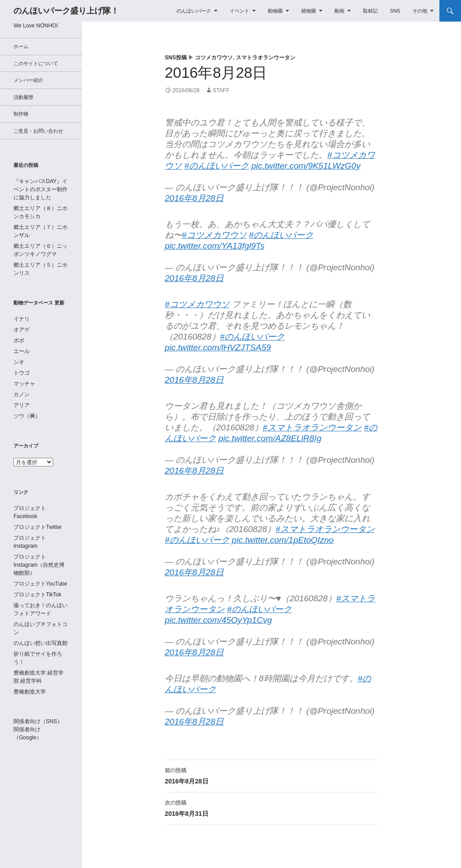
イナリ (22, 319)
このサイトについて (36, 63)
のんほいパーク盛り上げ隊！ (66, 11)
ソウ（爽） (27, 416)
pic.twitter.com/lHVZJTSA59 (218, 347)
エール (22, 351)
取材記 (370, 11)
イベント (240, 11)
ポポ (19, 340)
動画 (339, 11)
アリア (22, 405)
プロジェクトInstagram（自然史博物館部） (39, 565)
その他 (420, 11)
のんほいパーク (194, 11)
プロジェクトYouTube (40, 584)
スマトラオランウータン (266, 58)
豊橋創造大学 (30, 692)
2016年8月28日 (194, 198)
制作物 (21, 114)
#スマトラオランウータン (312, 427)
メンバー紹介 (28, 80)
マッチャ (24, 384)
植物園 (309, 11)
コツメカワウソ (214, 58)
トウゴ (22, 373)
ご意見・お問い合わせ (38, 131)
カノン (22, 394)
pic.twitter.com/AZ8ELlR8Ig (270, 438)
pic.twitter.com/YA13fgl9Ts (215, 246)
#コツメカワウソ (214, 235)
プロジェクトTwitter (38, 527)
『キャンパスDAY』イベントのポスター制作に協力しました (41, 189)
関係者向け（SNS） (38, 721)
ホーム (21, 46)
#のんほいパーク (217, 166)
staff (221, 90)
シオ (19, 362)
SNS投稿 (176, 58)
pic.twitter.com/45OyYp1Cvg (218, 620)
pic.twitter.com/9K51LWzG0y (306, 166)
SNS (395, 11)
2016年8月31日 (271, 807)
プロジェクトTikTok (37, 595)
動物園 (275, 11)
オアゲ (22, 330)
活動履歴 (23, 97)
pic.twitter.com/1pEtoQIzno (283, 540)
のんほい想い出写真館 (41, 643)
